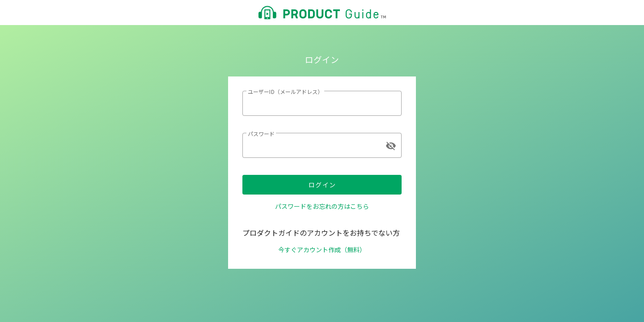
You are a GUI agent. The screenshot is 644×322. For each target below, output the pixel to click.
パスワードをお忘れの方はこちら (322, 206)
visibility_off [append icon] (391, 146)
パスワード (261, 133)
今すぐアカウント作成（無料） (322, 250)
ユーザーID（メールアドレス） (285, 91)
